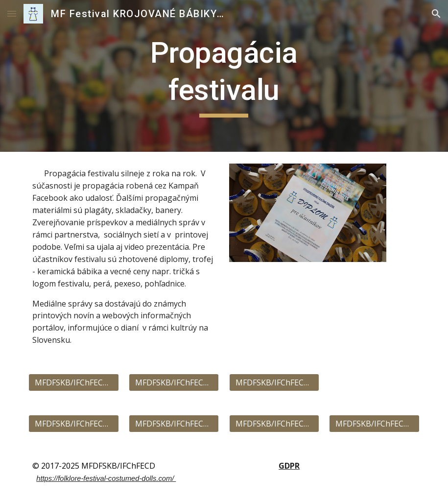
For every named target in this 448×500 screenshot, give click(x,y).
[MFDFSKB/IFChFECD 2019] (274, 424)
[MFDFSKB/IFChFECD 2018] (374, 424)
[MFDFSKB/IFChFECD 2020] (174, 424)
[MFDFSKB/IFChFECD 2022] (73, 424)
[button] (12, 13)
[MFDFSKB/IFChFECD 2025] (274, 382)
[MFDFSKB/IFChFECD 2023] (73, 382)
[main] (224, 76)
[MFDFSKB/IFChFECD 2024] (174, 382)
